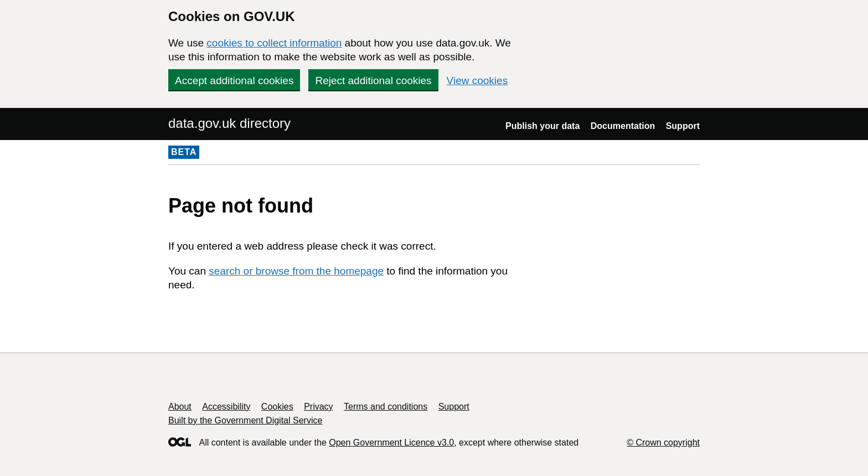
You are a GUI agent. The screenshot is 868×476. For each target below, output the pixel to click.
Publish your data (542, 126)
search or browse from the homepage (296, 271)
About (180, 407)
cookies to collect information (274, 43)
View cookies (477, 81)
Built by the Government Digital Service (245, 420)
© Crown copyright (663, 443)
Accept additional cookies (234, 81)
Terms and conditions (386, 407)
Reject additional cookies (373, 81)
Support (683, 126)
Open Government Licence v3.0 (391, 443)
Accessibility (226, 407)
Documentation (623, 126)
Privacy (318, 407)
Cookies (277, 407)
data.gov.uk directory (229, 123)
